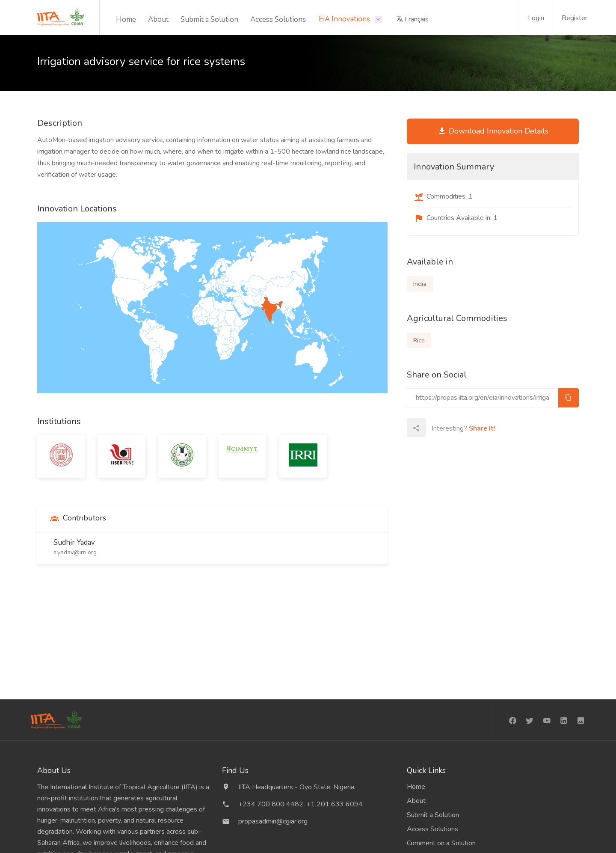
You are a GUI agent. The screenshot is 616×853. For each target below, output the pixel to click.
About (158, 19)
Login (536, 18)
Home (126, 19)
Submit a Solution (209, 19)
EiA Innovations (345, 19)
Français (412, 19)
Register (575, 18)
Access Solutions (278, 19)
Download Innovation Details (493, 131)
